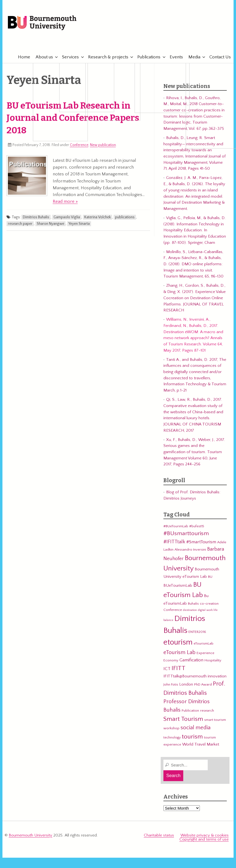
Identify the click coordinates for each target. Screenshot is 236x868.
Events (174, 57)
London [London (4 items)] (186, 684)
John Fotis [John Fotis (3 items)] (171, 684)
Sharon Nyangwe (50, 224)
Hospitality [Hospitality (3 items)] (213, 660)
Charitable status (159, 835)
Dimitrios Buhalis (36, 217)
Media (192, 57)
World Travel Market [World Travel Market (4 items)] (201, 744)
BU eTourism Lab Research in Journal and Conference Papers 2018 (73, 118)
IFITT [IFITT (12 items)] (178, 668)
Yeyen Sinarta (79, 224)
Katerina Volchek (97, 217)
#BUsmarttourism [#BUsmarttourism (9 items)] (186, 534)
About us (42, 57)
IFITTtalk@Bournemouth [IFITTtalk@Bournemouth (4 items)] (185, 676)
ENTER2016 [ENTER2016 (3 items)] (197, 632)
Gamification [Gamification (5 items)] (191, 660)
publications (125, 217)
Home (21, 57)
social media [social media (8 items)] (195, 728)
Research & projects (105, 57)
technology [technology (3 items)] (172, 737)
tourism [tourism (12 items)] (192, 737)
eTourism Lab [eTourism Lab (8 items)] (179, 652)
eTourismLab (192, 40)
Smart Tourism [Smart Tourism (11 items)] (183, 719)
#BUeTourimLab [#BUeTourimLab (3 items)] (176, 526)
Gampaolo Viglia (67, 217)
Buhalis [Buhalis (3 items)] (193, 604)
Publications (146, 57)
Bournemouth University (42, 23)
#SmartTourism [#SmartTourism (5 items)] (201, 542)
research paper (20, 224)
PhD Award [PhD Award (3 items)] (203, 684)
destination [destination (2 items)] (190, 610)
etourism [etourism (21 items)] (178, 642)
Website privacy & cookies (205, 835)
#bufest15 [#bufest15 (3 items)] (197, 526)
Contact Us (217, 57)
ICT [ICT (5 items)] (167, 669)
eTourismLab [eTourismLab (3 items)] (204, 643)
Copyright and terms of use (204, 839)
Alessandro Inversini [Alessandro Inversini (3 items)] (190, 550)
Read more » (65, 201)
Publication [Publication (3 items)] (190, 711)
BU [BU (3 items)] (210, 577)
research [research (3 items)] (207, 711)
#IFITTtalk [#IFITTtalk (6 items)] (174, 542)
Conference (79, 145)
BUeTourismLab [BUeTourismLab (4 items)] (178, 585)
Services (68, 57)
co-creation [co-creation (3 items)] (209, 604)
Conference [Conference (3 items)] (173, 610)
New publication (103, 145)
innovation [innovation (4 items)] (217, 676)
